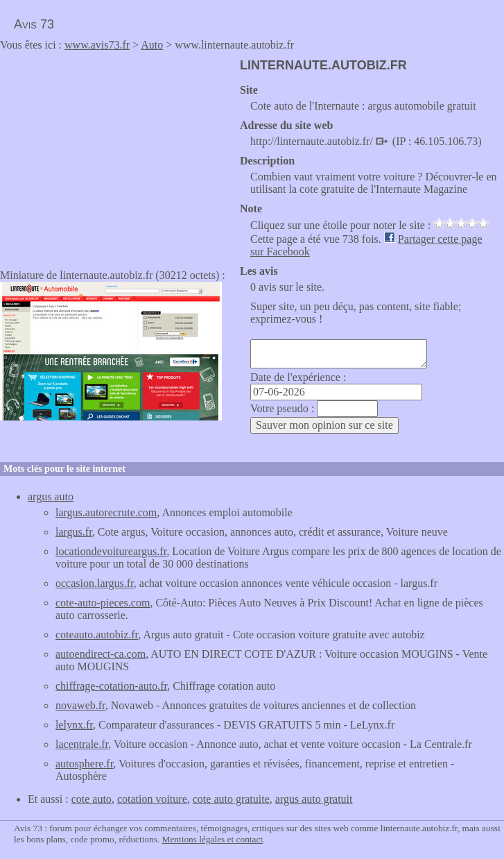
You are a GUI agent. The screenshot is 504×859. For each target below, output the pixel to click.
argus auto (51, 496)
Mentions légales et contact (212, 839)
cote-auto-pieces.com (103, 603)
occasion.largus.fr (95, 583)
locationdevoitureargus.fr (111, 551)
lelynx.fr (74, 725)
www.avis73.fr (97, 45)
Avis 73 (34, 24)
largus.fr (74, 532)
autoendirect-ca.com (101, 654)
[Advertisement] (116, 155)
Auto (152, 45)
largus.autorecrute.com (106, 512)
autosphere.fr (84, 764)
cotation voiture (152, 799)
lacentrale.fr (82, 744)
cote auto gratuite (231, 799)
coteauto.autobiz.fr (97, 635)
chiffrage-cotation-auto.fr (111, 686)
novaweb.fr (80, 705)
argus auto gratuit (314, 799)
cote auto (92, 799)
